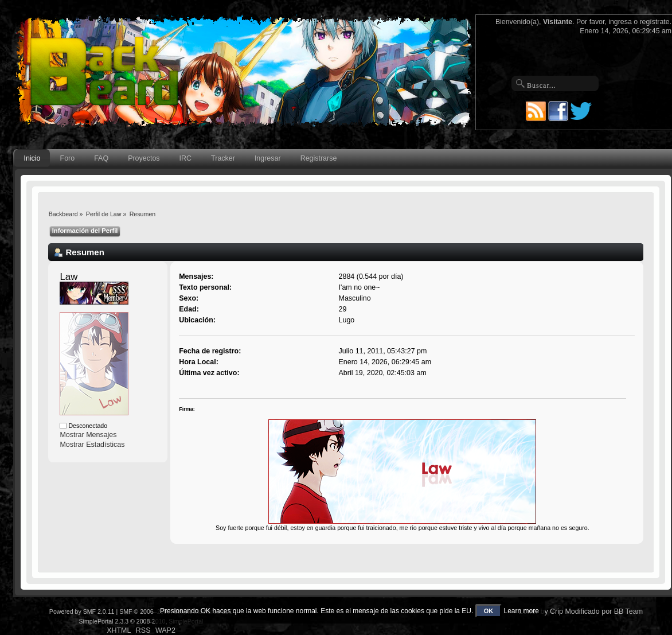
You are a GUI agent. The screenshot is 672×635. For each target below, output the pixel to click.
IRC (185, 158)
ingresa (620, 22)
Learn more (521, 611)
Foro (68, 158)
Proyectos (144, 158)
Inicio (32, 158)
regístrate (655, 22)
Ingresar (268, 158)
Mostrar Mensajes (88, 435)
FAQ (101, 158)
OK (489, 611)
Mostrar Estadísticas (92, 445)
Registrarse (319, 158)
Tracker (223, 158)
